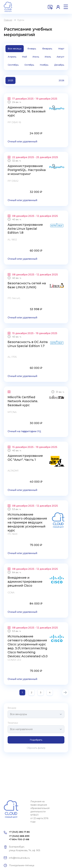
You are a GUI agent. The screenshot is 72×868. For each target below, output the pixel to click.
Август (60, 57)
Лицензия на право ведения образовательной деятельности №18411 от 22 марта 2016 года (40, 812)
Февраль (47, 49)
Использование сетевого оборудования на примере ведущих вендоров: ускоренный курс (27, 522)
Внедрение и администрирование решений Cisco (25, 582)
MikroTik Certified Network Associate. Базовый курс (23, 401)
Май (24, 57)
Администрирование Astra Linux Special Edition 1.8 (25, 229)
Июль (48, 57)
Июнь (36, 57)
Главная (8, 20)
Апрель (12, 57)
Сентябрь (13, 65)
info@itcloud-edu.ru (19, 858)
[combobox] (36, 714)
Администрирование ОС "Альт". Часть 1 (25, 458)
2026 (61, 80)
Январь (32, 49)
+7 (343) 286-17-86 (19, 832)
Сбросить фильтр (36, 748)
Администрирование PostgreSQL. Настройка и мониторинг (27, 170)
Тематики (13, 723)
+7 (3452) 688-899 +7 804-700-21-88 (19, 838)
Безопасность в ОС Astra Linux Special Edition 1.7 (28, 344)
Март (61, 49)
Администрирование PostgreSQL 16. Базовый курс (27, 111)
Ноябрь (44, 65)
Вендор (12, 708)
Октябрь (29, 65)
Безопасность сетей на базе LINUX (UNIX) (27, 285)
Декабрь (59, 65)
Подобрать (36, 740)
